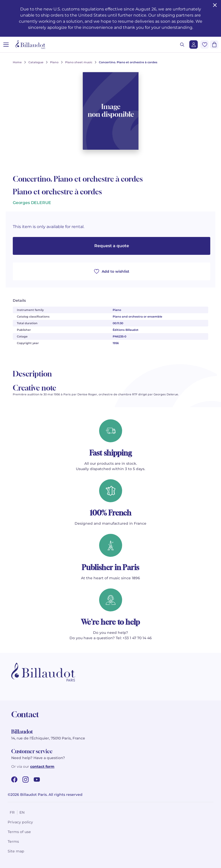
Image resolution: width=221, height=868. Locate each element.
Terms (13, 841)
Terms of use (19, 832)
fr (12, 812)
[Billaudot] (30, 45)
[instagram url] (26, 779)
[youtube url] (37, 779)
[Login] (194, 45)
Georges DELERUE (32, 203)
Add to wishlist (112, 271)
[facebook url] (14, 779)
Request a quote (112, 246)
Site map (16, 851)
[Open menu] (6, 45)
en (22, 812)
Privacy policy (20, 822)
